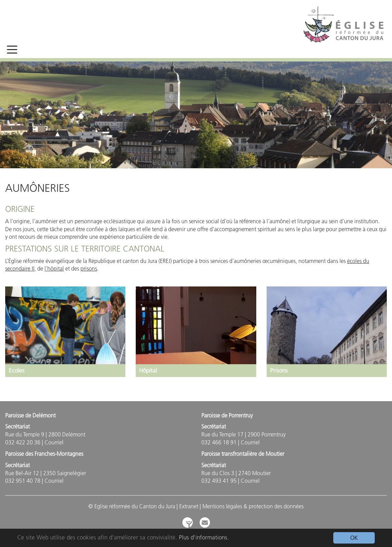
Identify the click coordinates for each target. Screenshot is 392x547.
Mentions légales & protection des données (253, 506)
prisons (89, 268)
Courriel (54, 442)
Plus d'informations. (204, 537)
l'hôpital (54, 268)
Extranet (189, 506)
